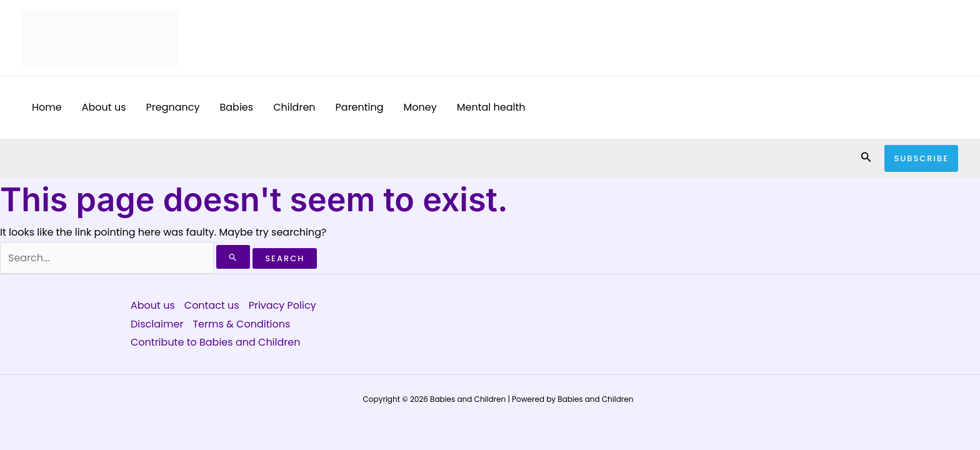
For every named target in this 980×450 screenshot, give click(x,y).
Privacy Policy (282, 305)
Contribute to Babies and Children (215, 342)
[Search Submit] (233, 257)
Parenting (360, 107)
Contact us (212, 305)
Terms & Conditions (241, 324)
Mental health (491, 107)
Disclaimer (157, 324)
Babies (236, 107)
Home (47, 107)
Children (294, 107)
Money (420, 107)
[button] (866, 158)
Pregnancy (173, 107)
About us (104, 107)
